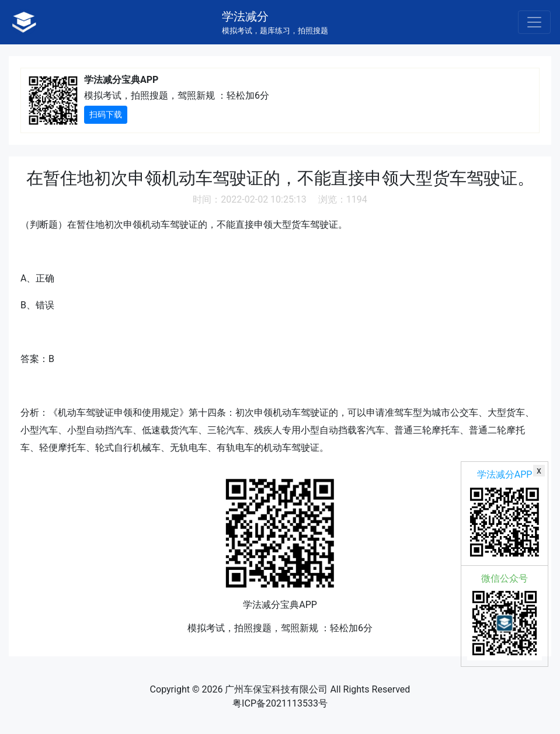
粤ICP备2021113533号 (280, 703)
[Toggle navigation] (534, 22)
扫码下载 (106, 114)
